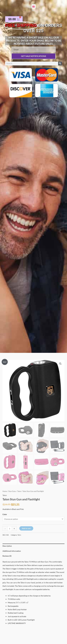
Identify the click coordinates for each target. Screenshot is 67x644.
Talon (19, 491)
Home (5, 491)
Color (5, 514)
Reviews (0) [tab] (7, 556)
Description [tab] (7, 546)
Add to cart (26, 528)
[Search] (60, 64)
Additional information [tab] (12, 551)
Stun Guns (12, 491)
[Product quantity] (10, 529)
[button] (34, 6)
